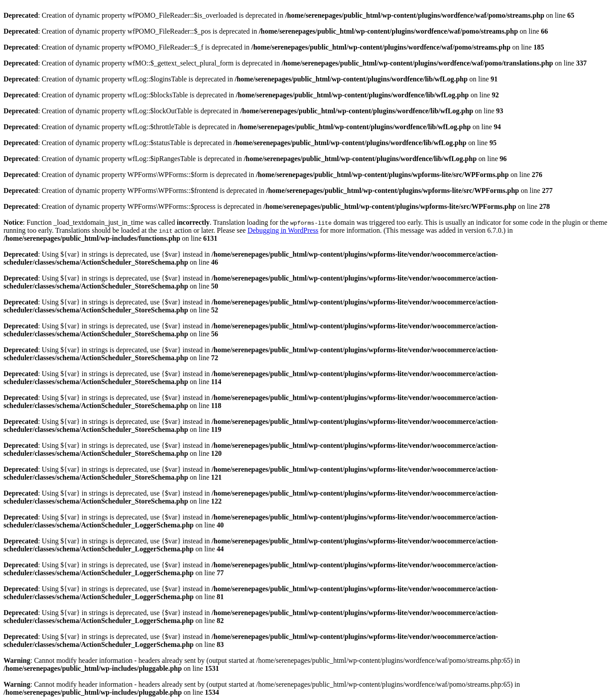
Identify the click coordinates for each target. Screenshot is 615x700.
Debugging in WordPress (283, 230)
